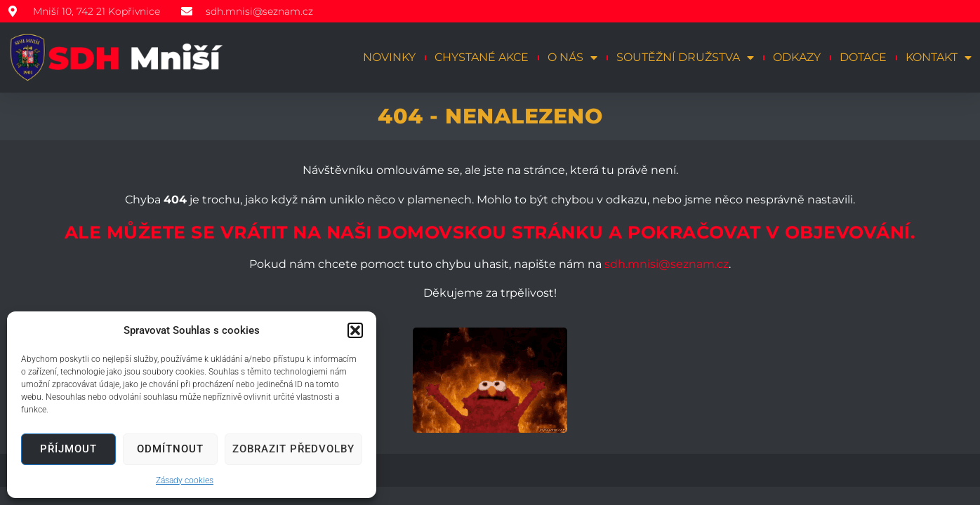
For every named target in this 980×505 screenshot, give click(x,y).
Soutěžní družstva (685, 58)
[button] (355, 330)
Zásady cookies (185, 480)
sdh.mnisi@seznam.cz (667, 264)
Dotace (863, 57)
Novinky (389, 57)
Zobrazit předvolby (293, 449)
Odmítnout (170, 449)
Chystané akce (482, 57)
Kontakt (939, 58)
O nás (572, 58)
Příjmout (68, 449)
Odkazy (797, 57)
